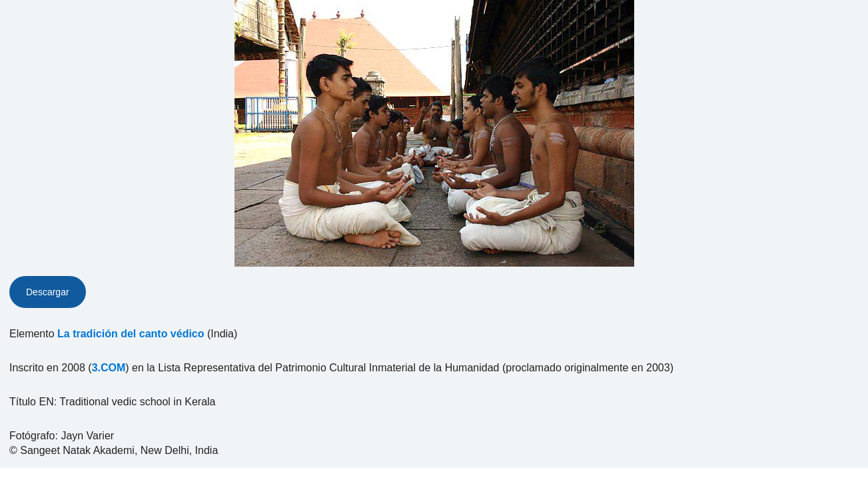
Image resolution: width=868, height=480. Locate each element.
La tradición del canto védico (131, 334)
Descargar (48, 292)
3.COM (109, 368)
